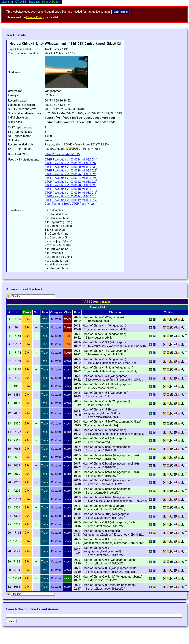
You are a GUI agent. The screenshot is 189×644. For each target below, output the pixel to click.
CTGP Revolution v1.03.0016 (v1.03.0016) (71, 193)
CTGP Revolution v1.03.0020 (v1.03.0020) (71, 185)
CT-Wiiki (21, 2)
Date (77, 312)
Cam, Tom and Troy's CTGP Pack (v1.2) (69, 204)
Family (27, 312)
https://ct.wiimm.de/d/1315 (62, 154)
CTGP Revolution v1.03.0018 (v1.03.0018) (71, 189)
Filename (115, 312)
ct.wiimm (7, 2)
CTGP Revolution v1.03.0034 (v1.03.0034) (71, 160)
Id (17, 312)
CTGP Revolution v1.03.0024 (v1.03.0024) (71, 178)
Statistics (34, 2)
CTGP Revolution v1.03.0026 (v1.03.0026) (71, 174)
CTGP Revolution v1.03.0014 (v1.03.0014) (71, 196)
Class (68, 312)
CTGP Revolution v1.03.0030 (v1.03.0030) (71, 167)
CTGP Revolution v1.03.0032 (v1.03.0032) (71, 163)
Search (11, 621)
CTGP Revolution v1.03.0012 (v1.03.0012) (71, 200)
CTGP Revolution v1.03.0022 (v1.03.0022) (71, 182)
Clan (36, 312)
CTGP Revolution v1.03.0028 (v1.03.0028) (71, 171)
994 (27, 319)
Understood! (121, 12)
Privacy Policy (35, 17)
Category (56, 312)
